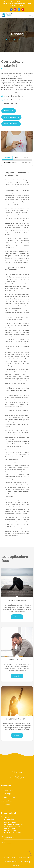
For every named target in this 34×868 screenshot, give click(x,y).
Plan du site (25, 862)
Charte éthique (7, 801)
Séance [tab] (17, 158)
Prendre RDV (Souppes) (11, 117)
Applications (18, 40)
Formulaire (7, 843)
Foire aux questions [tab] (10, 162)
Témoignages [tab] (26, 162)
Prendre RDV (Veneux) (11, 124)
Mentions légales (17, 865)
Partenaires (6, 805)
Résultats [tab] (27, 158)
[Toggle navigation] (30, 15)
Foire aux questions (9, 790)
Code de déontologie (9, 797)
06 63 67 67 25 (9, 111)
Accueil (8, 40)
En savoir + (17, 617)
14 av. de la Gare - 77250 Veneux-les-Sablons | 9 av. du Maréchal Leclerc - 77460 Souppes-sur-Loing (16, 4)
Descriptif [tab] (7, 158)
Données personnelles (11, 862)
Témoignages (7, 794)
